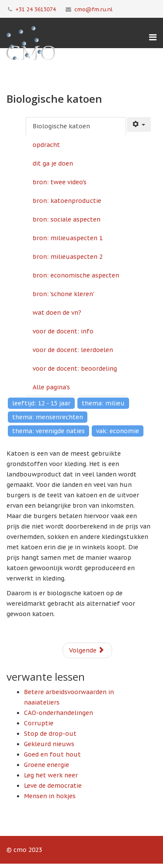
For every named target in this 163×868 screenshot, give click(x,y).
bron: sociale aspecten (67, 219)
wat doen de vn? (57, 313)
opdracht (46, 145)
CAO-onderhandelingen (58, 713)
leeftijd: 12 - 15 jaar (41, 403)
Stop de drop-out (50, 734)
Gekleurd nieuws (49, 744)
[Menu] (153, 37)
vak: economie (118, 431)
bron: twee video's (60, 182)
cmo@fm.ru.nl (93, 9)
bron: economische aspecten (76, 275)
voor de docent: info (63, 331)
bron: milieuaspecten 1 (68, 238)
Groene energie (47, 765)
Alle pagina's (51, 387)
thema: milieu (103, 403)
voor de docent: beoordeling (75, 369)
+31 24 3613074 (35, 9)
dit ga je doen (53, 163)
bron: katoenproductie (67, 201)
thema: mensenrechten (48, 417)
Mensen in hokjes (50, 796)
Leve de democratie (53, 786)
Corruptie (39, 723)
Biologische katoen (61, 126)
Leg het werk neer (51, 775)
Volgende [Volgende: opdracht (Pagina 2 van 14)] (87, 650)
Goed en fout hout (52, 754)
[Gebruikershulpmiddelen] (139, 124)
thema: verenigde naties (48, 431)
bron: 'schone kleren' (63, 294)
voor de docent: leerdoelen (73, 350)
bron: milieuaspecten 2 (68, 257)
